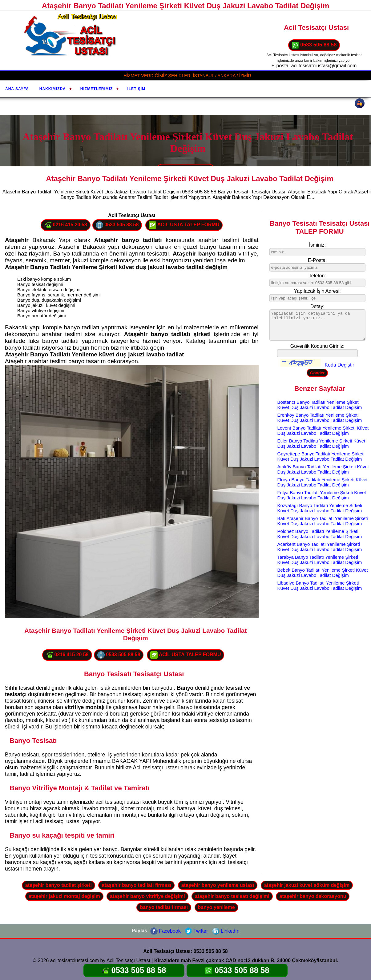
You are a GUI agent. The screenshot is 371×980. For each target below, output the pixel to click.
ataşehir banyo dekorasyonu (313, 896)
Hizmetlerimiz (97, 89)
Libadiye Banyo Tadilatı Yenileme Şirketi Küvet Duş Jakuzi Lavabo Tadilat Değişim (320, 585)
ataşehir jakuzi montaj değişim (64, 896)
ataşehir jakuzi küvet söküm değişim (307, 885)
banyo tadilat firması (164, 907)
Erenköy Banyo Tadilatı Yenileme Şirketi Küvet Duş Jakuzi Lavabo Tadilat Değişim (320, 418)
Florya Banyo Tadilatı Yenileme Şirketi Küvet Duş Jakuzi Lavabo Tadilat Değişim (323, 482)
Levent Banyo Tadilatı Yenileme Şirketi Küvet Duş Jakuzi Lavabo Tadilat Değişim (323, 430)
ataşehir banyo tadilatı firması (136, 885)
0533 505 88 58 (314, 45)
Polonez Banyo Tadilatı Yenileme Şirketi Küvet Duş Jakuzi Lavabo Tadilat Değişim (320, 534)
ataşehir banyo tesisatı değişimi (232, 896)
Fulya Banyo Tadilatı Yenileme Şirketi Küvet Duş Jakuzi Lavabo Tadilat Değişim (322, 495)
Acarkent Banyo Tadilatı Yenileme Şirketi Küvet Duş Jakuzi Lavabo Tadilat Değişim (320, 547)
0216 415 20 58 (66, 225)
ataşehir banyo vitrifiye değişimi (147, 896)
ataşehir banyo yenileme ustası (218, 885)
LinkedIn (226, 931)
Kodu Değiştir (339, 365)
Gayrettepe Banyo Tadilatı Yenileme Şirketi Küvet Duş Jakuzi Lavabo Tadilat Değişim (321, 456)
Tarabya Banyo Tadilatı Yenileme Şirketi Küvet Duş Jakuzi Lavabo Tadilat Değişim (320, 560)
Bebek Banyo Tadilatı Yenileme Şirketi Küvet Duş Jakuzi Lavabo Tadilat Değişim (323, 573)
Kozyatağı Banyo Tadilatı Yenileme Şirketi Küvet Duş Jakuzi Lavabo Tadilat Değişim (320, 508)
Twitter (196, 931)
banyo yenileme (216, 907)
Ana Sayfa (17, 89)
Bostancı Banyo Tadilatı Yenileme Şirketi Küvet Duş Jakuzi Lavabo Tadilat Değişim (320, 405)
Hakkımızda (53, 89)
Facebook (165, 931)
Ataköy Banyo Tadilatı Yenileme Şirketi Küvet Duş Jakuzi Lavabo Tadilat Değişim (323, 469)
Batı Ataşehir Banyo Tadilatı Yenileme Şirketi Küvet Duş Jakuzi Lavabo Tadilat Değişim (323, 521)
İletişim (136, 89)
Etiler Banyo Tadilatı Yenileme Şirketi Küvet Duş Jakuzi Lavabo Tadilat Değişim (321, 443)
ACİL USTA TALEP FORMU (184, 225)
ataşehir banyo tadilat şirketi (58, 885)
